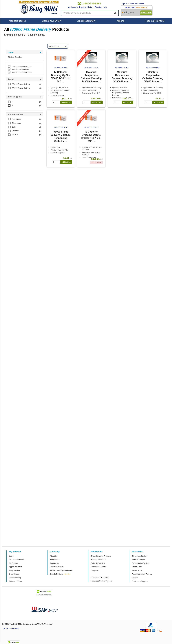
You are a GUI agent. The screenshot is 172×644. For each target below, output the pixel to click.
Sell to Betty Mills (57, 567)
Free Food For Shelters (100, 577)
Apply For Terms (16, 567)
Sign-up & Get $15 (98, 560)
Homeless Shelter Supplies (102, 581)
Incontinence (137, 570)
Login (11, 556)
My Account (73, 7)
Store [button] (11, 52)
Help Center (55, 560)
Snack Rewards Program (101, 556)
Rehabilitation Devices (141, 563)
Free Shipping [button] (15, 97)
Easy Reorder (15, 570)
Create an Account (137, 4)
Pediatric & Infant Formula (142, 574)
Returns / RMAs (15, 581)
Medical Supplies (17, 21)
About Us (54, 556)
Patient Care (137, 567)
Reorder (98, 7)
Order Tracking (15, 578)
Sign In (124, 4)
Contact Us (54, 563)
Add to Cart (66, 102)
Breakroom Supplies (140, 581)
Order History (14, 574)
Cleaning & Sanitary (52, 21)
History (90, 7)
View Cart (146, 13)
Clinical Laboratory (86, 21)
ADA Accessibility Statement (61, 570)
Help (105, 7)
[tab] (25, 52)
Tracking (83, 7)
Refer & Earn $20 (98, 563)
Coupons (95, 570)
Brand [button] (11, 79)
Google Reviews (56, 574)
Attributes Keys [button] (16, 114)
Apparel (120, 21)
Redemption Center (99, 567)
